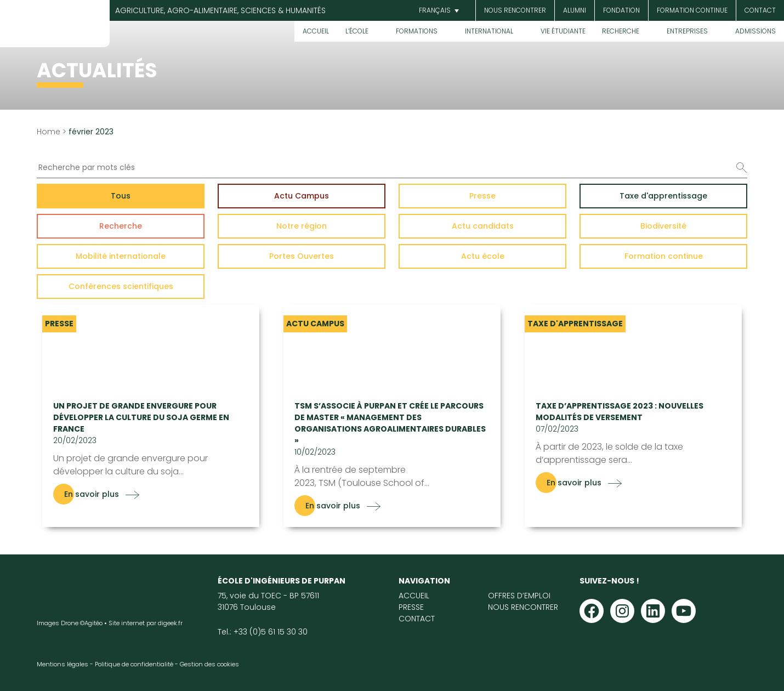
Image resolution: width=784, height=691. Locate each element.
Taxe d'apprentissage (663, 196)
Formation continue (692, 10)
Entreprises (687, 31)
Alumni (575, 10)
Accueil (316, 31)
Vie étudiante (563, 31)
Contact (760, 10)
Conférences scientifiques (121, 286)
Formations (417, 31)
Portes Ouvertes (302, 256)
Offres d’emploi (519, 596)
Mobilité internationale (121, 256)
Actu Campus (302, 196)
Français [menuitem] (435, 10)
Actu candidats (483, 226)
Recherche (621, 31)
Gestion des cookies (209, 664)
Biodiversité (663, 226)
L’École (357, 31)
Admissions (755, 31)
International (489, 31)
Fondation (621, 10)
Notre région (302, 226)
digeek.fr (170, 623)
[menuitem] (438, 11)
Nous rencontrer (515, 10)
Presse (482, 196)
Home (49, 132)
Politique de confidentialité (134, 664)
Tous (121, 196)
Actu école (483, 256)
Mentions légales (63, 664)
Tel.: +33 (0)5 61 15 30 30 (263, 632)
